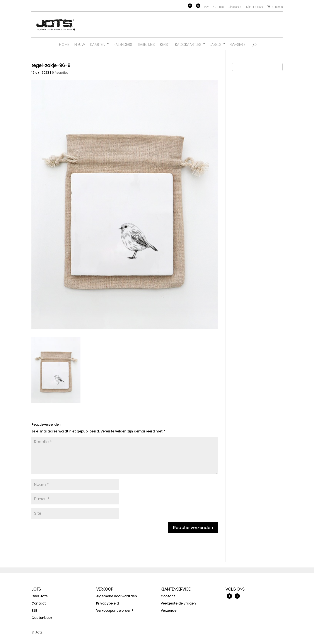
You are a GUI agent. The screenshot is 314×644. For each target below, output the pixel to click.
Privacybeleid (108, 603)
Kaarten (98, 44)
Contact (219, 7)
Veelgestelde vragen (178, 603)
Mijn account (255, 7)
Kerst (165, 44)
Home (64, 44)
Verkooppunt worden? (115, 611)
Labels (216, 44)
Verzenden (170, 611)
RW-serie (238, 44)
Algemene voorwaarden (117, 596)
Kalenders (123, 44)
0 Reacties (60, 73)
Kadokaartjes (188, 44)
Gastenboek (42, 618)
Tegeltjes (146, 44)
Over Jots (40, 596)
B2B (207, 7)
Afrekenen (235, 7)
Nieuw (80, 44)
